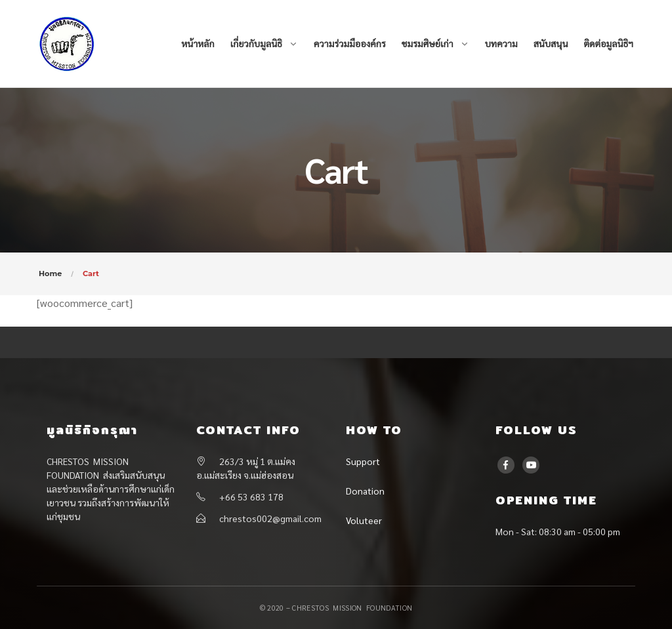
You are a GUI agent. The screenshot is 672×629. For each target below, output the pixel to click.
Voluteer (364, 520)
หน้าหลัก (198, 43)
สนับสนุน (551, 43)
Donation (365, 491)
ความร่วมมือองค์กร (350, 43)
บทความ (501, 43)
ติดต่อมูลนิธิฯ (608, 43)
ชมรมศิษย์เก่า (428, 43)
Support (363, 461)
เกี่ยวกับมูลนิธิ (256, 43)
